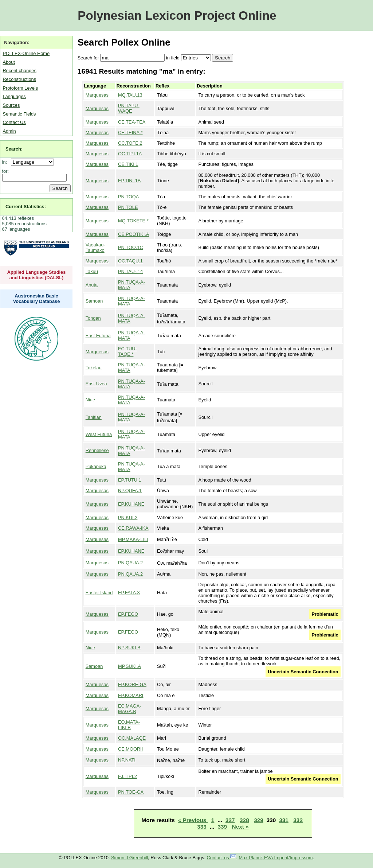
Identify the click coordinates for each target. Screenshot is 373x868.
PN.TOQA (128, 197)
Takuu (92, 271)
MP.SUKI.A (129, 666)
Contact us (222, 858)
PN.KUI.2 (128, 517)
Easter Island (99, 593)
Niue (90, 400)
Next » (240, 827)
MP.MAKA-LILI (133, 539)
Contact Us (14, 122)
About (9, 62)
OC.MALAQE (132, 738)
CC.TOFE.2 (130, 143)
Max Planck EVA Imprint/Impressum (276, 858)
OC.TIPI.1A (130, 154)
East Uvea (96, 384)
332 (298, 820)
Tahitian (94, 417)
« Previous (193, 820)
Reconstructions (19, 79)
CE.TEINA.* (130, 133)
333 (202, 827)
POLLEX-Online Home (26, 53)
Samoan (94, 301)
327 (230, 820)
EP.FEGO (128, 614)
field (175, 58)
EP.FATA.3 (129, 593)
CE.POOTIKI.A (134, 234)
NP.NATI (127, 760)
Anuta (92, 285)
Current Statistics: (26, 207)
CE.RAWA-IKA (133, 528)
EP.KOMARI (131, 695)
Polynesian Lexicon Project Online (177, 15)
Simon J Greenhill (129, 858)
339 (222, 827)
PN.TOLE (128, 207)
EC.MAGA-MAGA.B (129, 709)
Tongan (93, 318)
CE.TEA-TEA (132, 122)
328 (244, 820)
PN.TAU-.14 (130, 271)
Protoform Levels (20, 88)
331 (284, 820)
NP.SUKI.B (129, 648)
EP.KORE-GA (132, 684)
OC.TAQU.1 (130, 261)
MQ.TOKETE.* (133, 221)
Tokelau (94, 368)
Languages (14, 96)
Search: (14, 149)
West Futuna (99, 434)
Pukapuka (96, 466)
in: (6, 162)
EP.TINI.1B (129, 181)
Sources (11, 105)
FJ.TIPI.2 (127, 776)
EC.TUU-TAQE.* (127, 351)
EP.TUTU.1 (130, 480)
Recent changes (19, 71)
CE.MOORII (130, 749)
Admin (9, 131)
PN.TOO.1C (131, 247)
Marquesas (97, 95)
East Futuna (98, 336)
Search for (88, 58)
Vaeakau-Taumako (95, 248)
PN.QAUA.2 (130, 563)
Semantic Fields (19, 114)
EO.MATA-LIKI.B (129, 725)
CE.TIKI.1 (128, 164)
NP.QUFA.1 (130, 491)
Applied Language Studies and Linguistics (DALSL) (37, 275)
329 (259, 820)
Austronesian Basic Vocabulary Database (37, 299)
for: (6, 171)
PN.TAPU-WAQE (129, 108)
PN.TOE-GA (131, 792)
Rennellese (97, 450)
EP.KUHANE (131, 504)
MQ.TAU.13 (130, 95)
